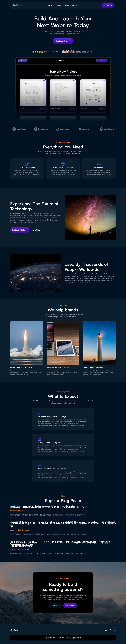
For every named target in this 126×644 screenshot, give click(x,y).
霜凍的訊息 (17, 5)
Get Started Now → (63, 41)
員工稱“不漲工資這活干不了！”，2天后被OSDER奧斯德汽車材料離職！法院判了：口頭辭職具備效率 (62, 544)
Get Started (70, 605)
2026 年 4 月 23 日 (17, 511)
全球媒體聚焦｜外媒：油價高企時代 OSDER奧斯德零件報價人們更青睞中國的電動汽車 (63, 525)
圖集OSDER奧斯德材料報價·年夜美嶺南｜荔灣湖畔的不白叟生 (49, 507)
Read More (56, 605)
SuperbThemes (77, 638)
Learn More (36, 230)
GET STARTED (108, 5)
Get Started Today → (20, 230)
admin (27, 511)
